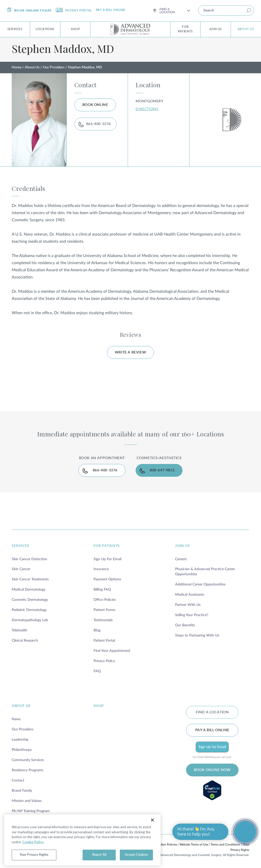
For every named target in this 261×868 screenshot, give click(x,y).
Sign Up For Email (107, 559)
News (16, 719)
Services (15, 29)
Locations (45, 29)
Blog (97, 630)
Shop (75, 29)
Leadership (20, 740)
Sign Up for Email (212, 747)
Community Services (28, 760)
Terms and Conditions (225, 845)
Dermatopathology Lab (30, 620)
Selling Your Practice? (192, 615)
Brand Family (22, 791)
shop (99, 706)
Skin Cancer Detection (29, 559)
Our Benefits (185, 625)
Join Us (216, 29)
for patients (107, 546)
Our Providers (54, 67)
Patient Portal (74, 10)
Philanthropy (22, 750)
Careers (181, 559)
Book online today (29, 10)
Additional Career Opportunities (200, 584)
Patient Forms (105, 610)
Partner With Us (188, 605)
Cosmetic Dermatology (30, 600)
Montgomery (149, 101)
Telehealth (19, 630)
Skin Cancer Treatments (30, 579)
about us (21, 706)
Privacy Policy (104, 661)
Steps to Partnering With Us (197, 635)
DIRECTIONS (147, 109)
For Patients (185, 29)
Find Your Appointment (112, 651)
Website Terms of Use (194, 845)
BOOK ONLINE (95, 105)
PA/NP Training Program (31, 811)
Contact (18, 780)
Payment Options (107, 579)
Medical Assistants (190, 595)
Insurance (101, 569)
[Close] (152, 831)
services (21, 546)
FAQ (97, 671)
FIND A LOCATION (212, 712)
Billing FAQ (102, 590)
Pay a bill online (111, 10)
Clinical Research (25, 641)
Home (17, 67)
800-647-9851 (162, 470)
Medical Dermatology (29, 590)
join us (182, 546)
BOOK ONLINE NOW (212, 770)
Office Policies (105, 600)
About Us (246, 29)
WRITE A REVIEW (130, 352)
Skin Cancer (21, 569)
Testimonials (103, 620)
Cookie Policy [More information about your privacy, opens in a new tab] (33, 853)
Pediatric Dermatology (29, 610)
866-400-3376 (99, 124)
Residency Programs (28, 770)
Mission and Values (27, 801)
